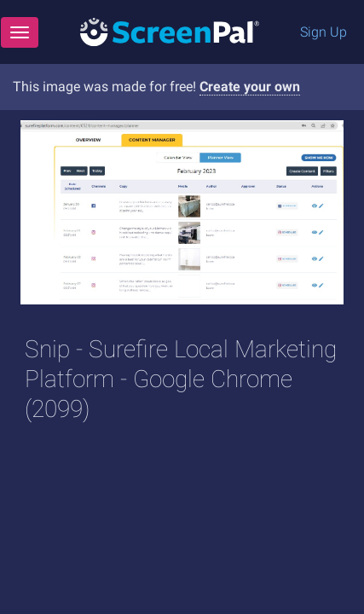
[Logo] (170, 31)
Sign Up (324, 32)
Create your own (250, 87)
